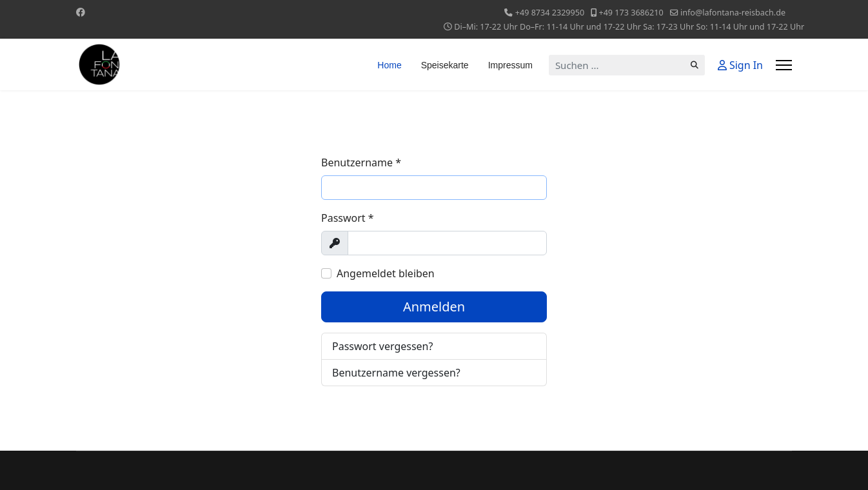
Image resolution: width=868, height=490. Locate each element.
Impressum (510, 65)
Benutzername (361, 162)
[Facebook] (81, 12)
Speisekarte (445, 65)
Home (389, 65)
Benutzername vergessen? (396, 373)
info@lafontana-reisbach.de (733, 13)
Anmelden (434, 307)
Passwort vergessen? (382, 346)
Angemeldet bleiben (386, 273)
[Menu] (784, 65)
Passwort (348, 218)
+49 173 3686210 (631, 13)
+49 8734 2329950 (550, 13)
